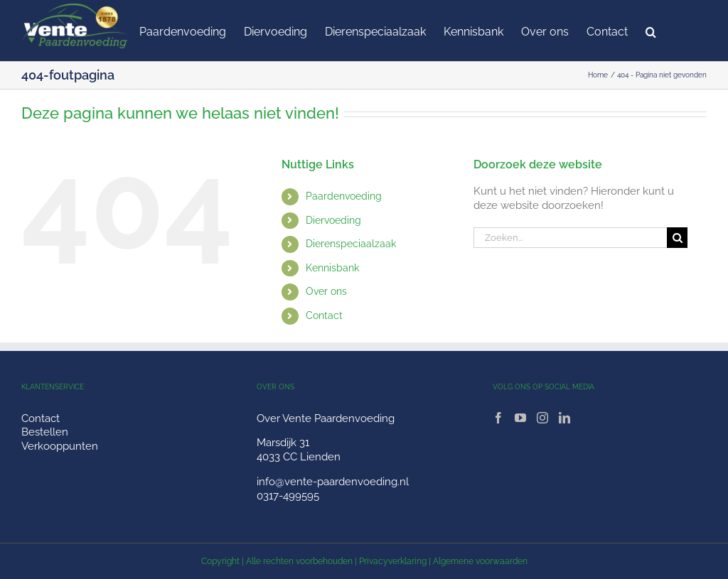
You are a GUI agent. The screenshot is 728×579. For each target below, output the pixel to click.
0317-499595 (288, 496)
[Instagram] (542, 418)
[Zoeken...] (570, 238)
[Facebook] (498, 418)
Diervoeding (333, 220)
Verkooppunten (60, 446)
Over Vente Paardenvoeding (326, 418)
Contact (324, 315)
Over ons (326, 291)
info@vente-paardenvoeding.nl (333, 482)
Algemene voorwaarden (480, 561)
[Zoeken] (677, 238)
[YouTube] (520, 418)
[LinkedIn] (564, 418)
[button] (651, 31)
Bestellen (45, 432)
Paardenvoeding (344, 196)
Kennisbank (332, 268)
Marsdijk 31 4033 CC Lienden (299, 450)
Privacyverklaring (393, 561)
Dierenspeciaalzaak (351, 244)
